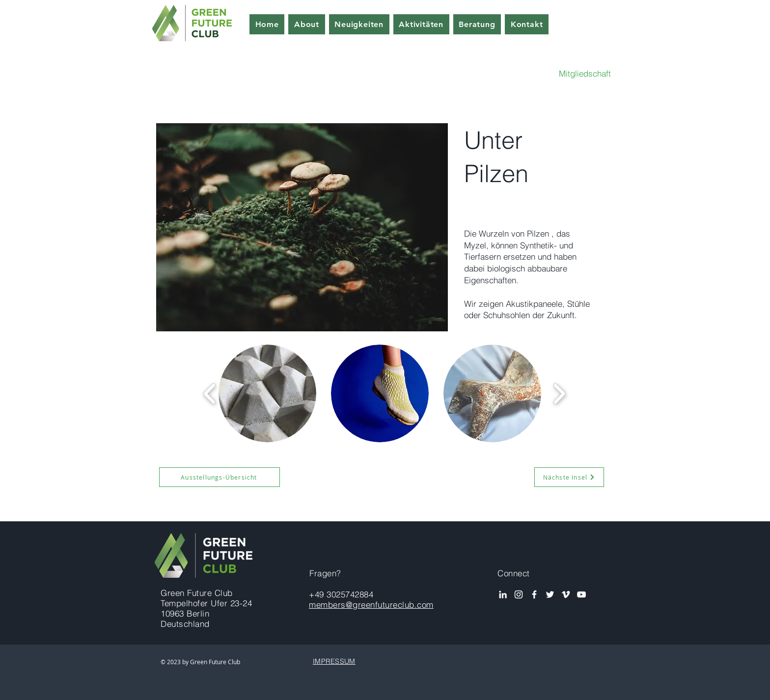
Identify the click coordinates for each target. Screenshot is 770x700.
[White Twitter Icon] (550, 594)
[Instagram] (519, 594)
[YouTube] (581, 594)
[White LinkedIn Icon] (503, 594)
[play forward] (559, 393)
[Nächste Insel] (569, 477)
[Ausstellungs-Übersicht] (220, 477)
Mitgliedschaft (585, 73)
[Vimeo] (566, 594)
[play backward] (210, 393)
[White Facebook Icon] (534, 594)
